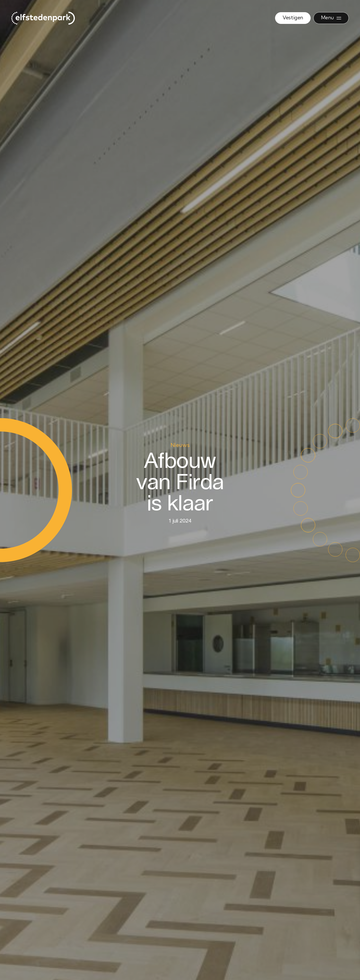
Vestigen (293, 18)
